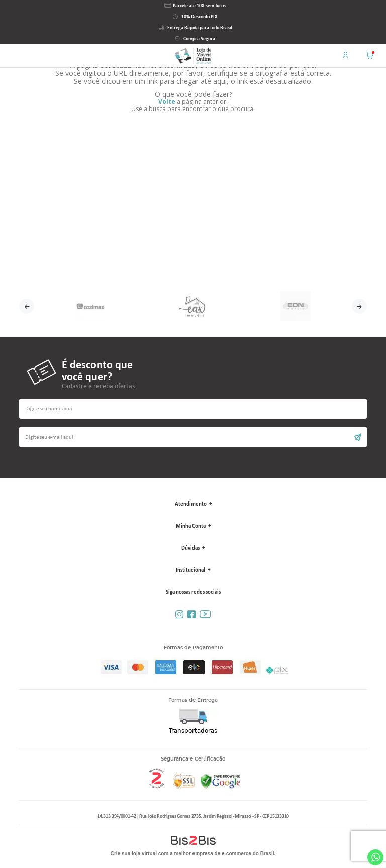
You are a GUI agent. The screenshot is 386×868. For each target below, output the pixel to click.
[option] (90, 306)
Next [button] (359, 306)
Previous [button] (27, 306)
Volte (167, 102)
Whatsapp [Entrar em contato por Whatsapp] (375, 857)
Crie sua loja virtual (134, 854)
